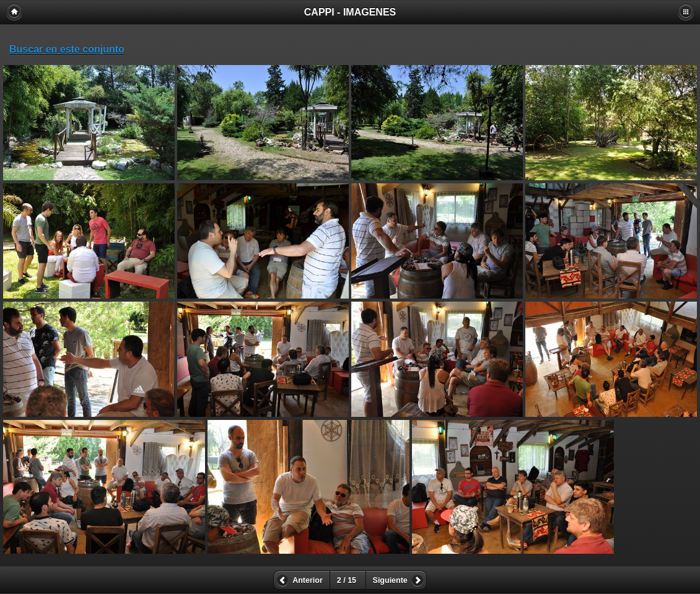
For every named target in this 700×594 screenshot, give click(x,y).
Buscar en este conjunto (67, 49)
